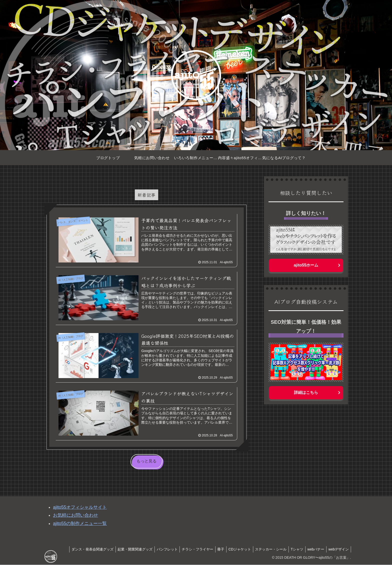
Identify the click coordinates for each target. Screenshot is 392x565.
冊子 (214, 549)
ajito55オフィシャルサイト (80, 507)
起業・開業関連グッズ (125, 549)
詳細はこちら (306, 392)
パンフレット (158, 549)
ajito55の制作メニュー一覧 (80, 524)
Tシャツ (294, 549)
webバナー (314, 549)
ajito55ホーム (306, 265)
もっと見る (146, 461)
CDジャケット (234, 549)
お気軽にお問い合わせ (75, 515)
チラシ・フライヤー (190, 549)
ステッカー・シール (267, 549)
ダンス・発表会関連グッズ (81, 549)
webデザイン (338, 549)
